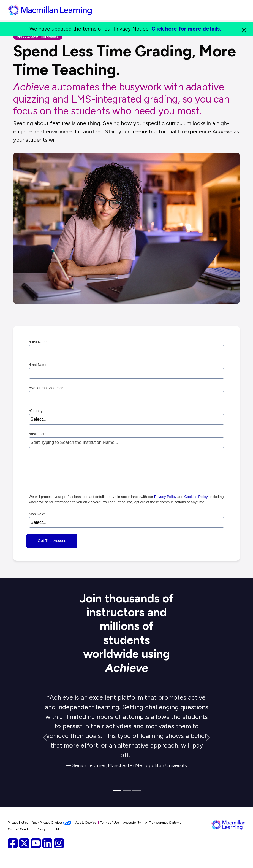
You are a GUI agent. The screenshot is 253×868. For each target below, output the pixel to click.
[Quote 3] (137, 790)
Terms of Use (110, 823)
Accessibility (132, 823)
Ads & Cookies (86, 823)
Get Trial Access (52, 541)
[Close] (244, 29)
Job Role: (37, 514)
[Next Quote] (208, 738)
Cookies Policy (196, 497)
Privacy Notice (18, 823)
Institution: (37, 434)
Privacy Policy (165, 497)
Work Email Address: (46, 388)
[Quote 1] (117, 790)
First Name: (39, 342)
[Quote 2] (127, 790)
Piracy (41, 829)
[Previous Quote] (45, 738)
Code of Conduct (20, 829)
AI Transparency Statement (165, 823)
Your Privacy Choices (52, 823)
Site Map (56, 829)
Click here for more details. (186, 29)
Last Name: (39, 365)
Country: (36, 411)
